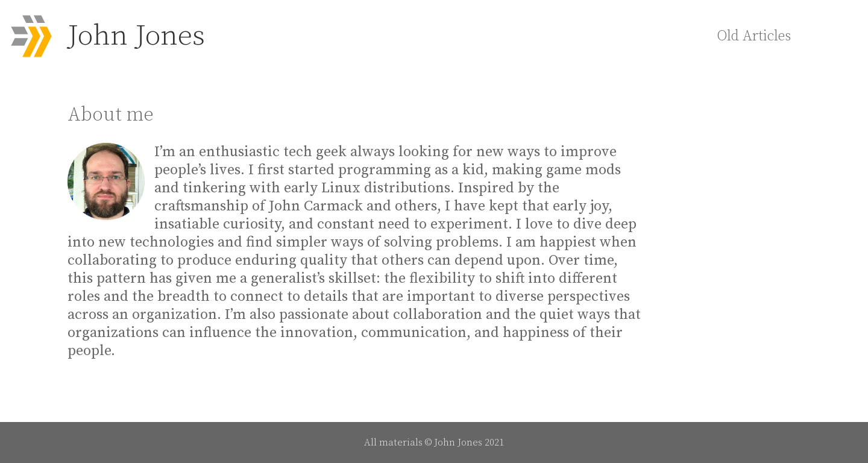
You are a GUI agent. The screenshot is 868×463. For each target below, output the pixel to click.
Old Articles (754, 36)
